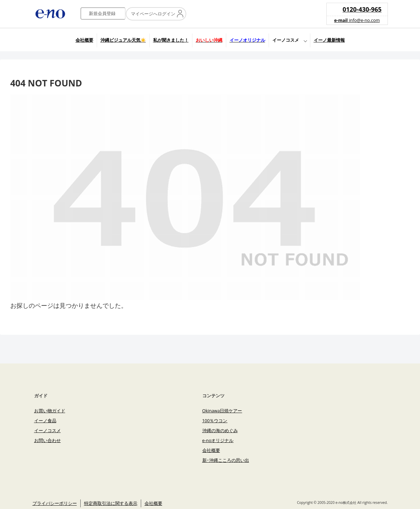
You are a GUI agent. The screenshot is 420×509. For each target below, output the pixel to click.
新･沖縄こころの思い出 (226, 460)
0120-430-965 (362, 9)
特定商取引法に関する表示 (111, 503)
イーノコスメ (286, 40)
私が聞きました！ (171, 40)
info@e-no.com (357, 20)
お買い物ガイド (50, 411)
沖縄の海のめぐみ (220, 430)
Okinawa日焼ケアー (222, 411)
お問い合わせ (48, 440)
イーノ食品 (45, 421)
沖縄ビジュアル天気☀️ (123, 40)
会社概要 (84, 40)
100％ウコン (215, 421)
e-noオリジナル (218, 440)
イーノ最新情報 (329, 40)
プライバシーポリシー (55, 503)
